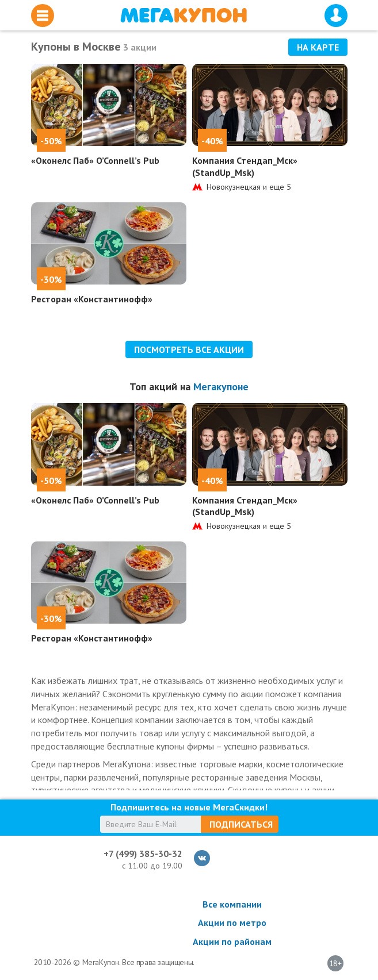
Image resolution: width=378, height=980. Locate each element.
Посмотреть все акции (189, 349)
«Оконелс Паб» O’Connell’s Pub (95, 160)
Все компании (232, 904)
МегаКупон (184, 15)
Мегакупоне (221, 387)
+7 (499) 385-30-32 (143, 854)
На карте (318, 47)
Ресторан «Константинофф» (92, 299)
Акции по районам (232, 941)
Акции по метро (232, 923)
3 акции (140, 47)
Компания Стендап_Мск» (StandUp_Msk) (245, 166)
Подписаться (241, 824)
